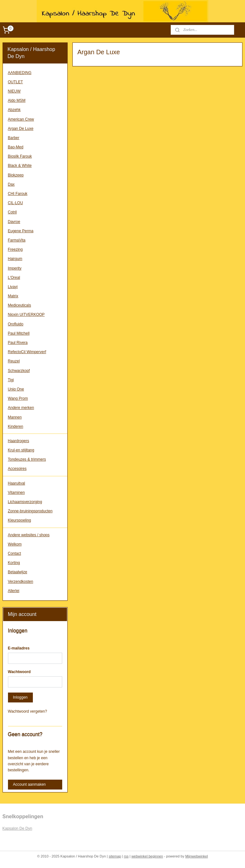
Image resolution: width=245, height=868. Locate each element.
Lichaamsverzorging (25, 502)
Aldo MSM (17, 100)
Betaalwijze (18, 572)
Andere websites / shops (29, 535)
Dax (11, 184)
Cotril (12, 212)
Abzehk (14, 110)
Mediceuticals (20, 305)
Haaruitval (17, 483)
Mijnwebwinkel (197, 856)
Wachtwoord (19, 672)
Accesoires (17, 469)
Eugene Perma (21, 231)
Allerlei (14, 591)
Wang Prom (18, 398)
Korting (14, 563)
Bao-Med (16, 147)
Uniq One (16, 389)
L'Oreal (14, 278)
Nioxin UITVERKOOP (26, 315)
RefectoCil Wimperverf (27, 352)
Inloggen (20, 697)
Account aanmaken (30, 784)
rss (126, 856)
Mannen (15, 417)
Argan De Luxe (21, 129)
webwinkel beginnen (147, 856)
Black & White (20, 166)
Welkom (15, 544)
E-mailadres (19, 648)
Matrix (13, 296)
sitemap (115, 856)
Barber (14, 138)
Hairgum (15, 259)
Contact (15, 553)
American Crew (21, 119)
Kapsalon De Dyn (17, 828)
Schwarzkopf (19, 371)
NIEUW (14, 91)
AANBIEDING (20, 73)
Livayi (13, 287)
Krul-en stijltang (21, 450)
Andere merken (21, 408)
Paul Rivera (18, 343)
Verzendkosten (21, 582)
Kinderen (16, 427)
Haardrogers (19, 441)
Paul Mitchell (19, 333)
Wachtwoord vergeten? (28, 711)
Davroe (14, 222)
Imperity (15, 268)
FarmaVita (17, 240)
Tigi (11, 380)
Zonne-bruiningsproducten (30, 511)
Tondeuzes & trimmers (27, 459)
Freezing (15, 249)
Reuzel (14, 361)
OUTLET (15, 82)
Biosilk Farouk (20, 156)
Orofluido (16, 324)
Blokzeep (16, 175)
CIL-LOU (15, 203)
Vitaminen (16, 493)
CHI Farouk (18, 194)
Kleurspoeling (20, 520)
